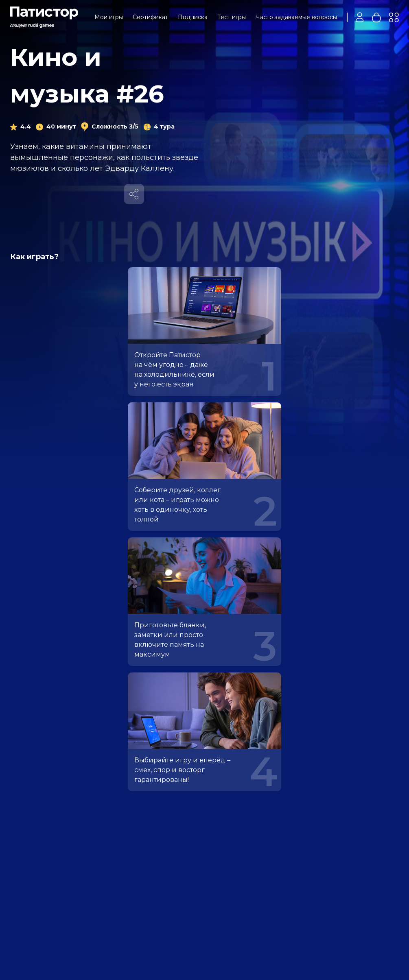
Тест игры (232, 17)
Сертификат (150, 17)
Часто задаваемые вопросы (296, 17)
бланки (192, 625)
